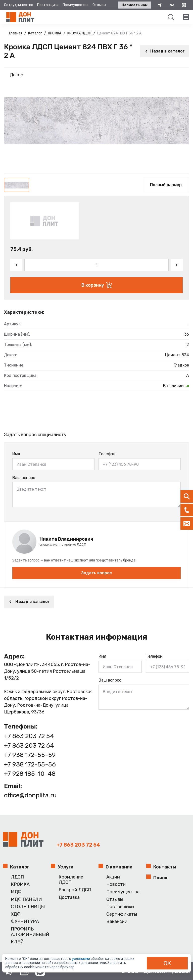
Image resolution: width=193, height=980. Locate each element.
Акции (113, 877)
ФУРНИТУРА (25, 922)
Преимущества (76, 5)
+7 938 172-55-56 (30, 764)
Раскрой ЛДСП (75, 890)
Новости (116, 884)
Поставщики (48, 5)
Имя (16, 454)
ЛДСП (17, 877)
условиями (81, 959)
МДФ (16, 892)
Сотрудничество (19, 5)
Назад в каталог (164, 51)
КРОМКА (20, 884)
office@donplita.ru (30, 795)
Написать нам (135, 5)
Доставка (69, 897)
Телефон (107, 454)
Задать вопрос (96, 573)
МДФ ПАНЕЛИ (26, 899)
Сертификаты (122, 914)
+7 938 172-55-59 (30, 755)
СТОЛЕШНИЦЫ (28, 907)
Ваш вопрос (24, 478)
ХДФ (16, 914)
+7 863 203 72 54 (29, 736)
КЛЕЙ (17, 942)
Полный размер (166, 185)
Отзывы (99, 5)
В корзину (97, 285)
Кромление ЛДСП (71, 880)
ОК (167, 963)
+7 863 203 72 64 (29, 745)
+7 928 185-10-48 (30, 774)
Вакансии (117, 922)
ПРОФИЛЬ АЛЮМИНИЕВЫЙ (29, 932)
